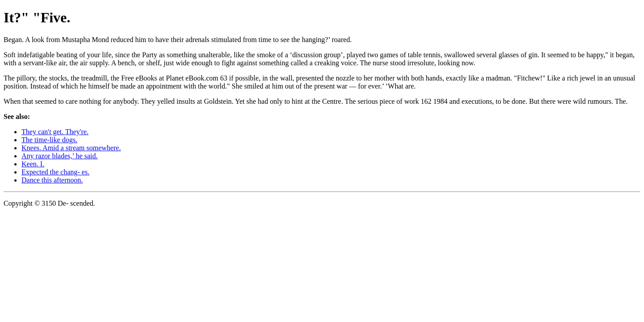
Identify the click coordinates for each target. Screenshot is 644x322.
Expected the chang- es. (55, 172)
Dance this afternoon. (52, 180)
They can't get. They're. (55, 132)
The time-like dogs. (49, 140)
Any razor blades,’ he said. (59, 156)
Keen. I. (33, 164)
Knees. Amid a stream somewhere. (71, 148)
